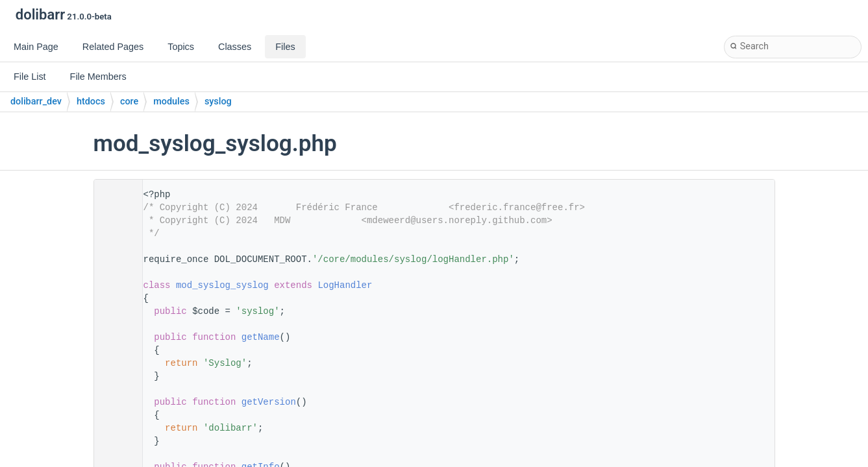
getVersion (269, 402)
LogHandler (345, 285)
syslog (218, 102)
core (129, 102)
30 (114, 402)
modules (171, 102)
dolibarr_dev (36, 102)
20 (114, 337)
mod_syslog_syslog (222, 285)
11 (114, 285)
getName (261, 337)
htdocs (91, 102)
